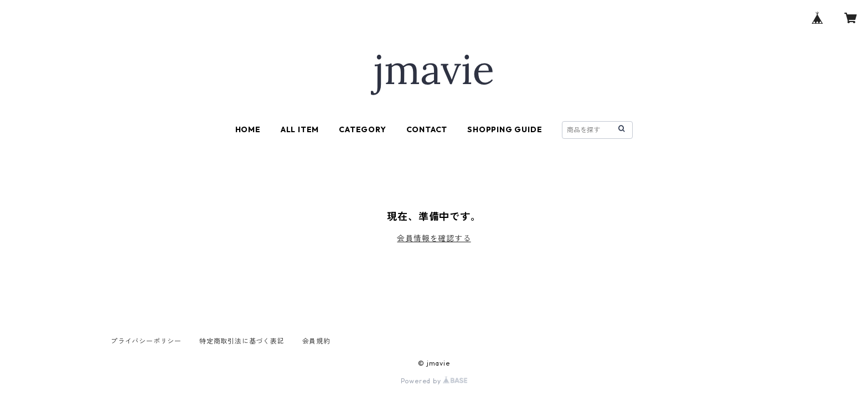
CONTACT (427, 129)
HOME (248, 129)
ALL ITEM (300, 129)
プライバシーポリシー (146, 341)
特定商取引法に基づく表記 (242, 341)
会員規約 (316, 341)
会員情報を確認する (434, 238)
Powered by (434, 381)
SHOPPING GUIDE (505, 129)
